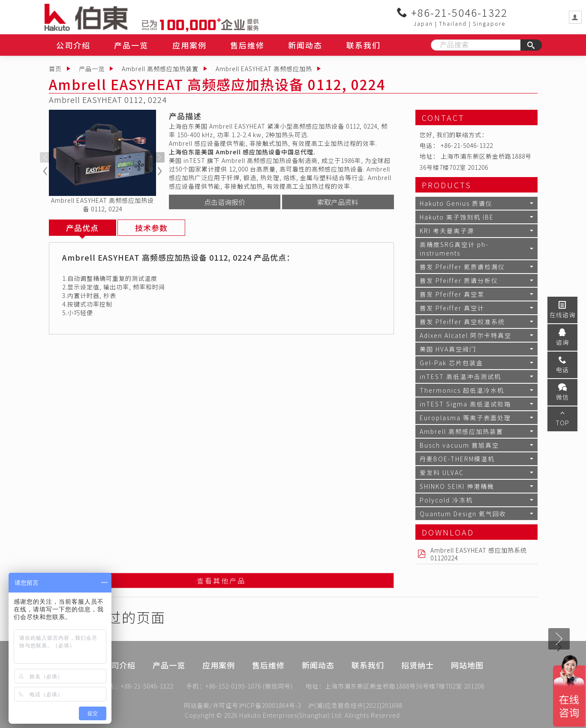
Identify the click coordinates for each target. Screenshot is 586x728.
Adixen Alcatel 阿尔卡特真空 (466, 335)
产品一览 (131, 45)
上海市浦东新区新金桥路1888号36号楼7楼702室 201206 (405, 687)
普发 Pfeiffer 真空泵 (452, 294)
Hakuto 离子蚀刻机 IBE (457, 217)
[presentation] (45, 158)
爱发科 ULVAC (442, 472)
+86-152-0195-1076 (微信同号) (249, 687)
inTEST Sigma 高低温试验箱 (465, 404)
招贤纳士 (418, 675)
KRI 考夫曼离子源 (447, 231)
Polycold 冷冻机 (446, 500)
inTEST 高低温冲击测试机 (460, 376)
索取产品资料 (338, 202)
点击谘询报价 (225, 202)
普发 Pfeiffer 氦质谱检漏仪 (462, 267)
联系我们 (364, 45)
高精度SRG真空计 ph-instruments (454, 249)
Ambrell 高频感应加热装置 (160, 69)
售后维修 (247, 45)
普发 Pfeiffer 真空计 (452, 308)
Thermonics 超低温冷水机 (462, 390)
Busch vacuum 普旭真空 (459, 445)
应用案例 (189, 45)
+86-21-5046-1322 (452, 12)
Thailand (453, 23)
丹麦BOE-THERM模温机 (457, 459)
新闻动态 (305, 45)
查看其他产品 (221, 582)
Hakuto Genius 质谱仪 (456, 203)
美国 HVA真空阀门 (448, 349)
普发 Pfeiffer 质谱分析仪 (459, 280)
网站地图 (467, 675)
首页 (55, 69)
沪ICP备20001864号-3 (270, 705)
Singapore (489, 23)
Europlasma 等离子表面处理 (465, 418)
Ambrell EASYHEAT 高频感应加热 (264, 69)
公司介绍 (73, 45)
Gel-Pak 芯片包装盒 (451, 363)
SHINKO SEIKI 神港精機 (457, 486)
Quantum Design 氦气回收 (463, 514)
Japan (423, 23)
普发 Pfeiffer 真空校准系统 (462, 322)
